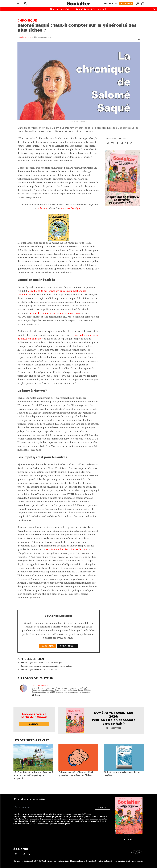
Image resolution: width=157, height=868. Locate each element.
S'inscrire (102, 807)
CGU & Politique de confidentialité (54, 861)
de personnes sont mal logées (66, 313)
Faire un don (68, 646)
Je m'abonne (126, 3)
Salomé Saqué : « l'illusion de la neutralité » (39, 670)
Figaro (86, 550)
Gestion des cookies (135, 861)
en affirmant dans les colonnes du (64, 550)
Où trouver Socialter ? (23, 861)
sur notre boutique (70, 208)
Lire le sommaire (114, 728)
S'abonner (48, 646)
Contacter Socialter (95, 861)
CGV (36, 861)
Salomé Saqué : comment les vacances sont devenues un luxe (46, 666)
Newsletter (110, 3)
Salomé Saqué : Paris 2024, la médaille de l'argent (42, 662)
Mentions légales (78, 861)
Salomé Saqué (26, 37)
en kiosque (42, 208)
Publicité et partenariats (115, 861)
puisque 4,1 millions (39, 313)
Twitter (36, 695)
